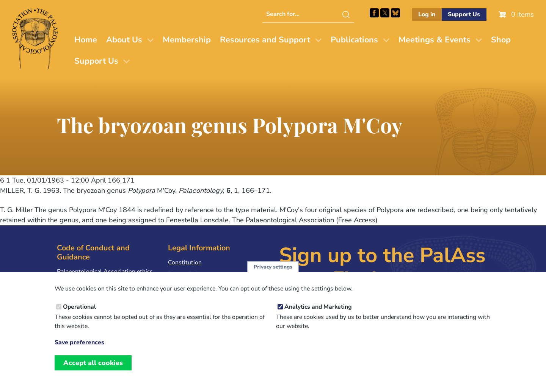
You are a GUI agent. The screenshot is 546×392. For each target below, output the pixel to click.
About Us (124, 40)
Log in (427, 14)
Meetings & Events (435, 40)
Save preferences (79, 351)
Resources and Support (265, 40)
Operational (79, 315)
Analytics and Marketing (318, 315)
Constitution (185, 262)
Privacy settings (273, 275)
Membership (187, 40)
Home (86, 40)
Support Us (464, 14)
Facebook (374, 13)
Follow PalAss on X (385, 13)
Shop (501, 40)
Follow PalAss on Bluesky (395, 13)
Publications (354, 40)
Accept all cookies (93, 371)
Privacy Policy (187, 274)
